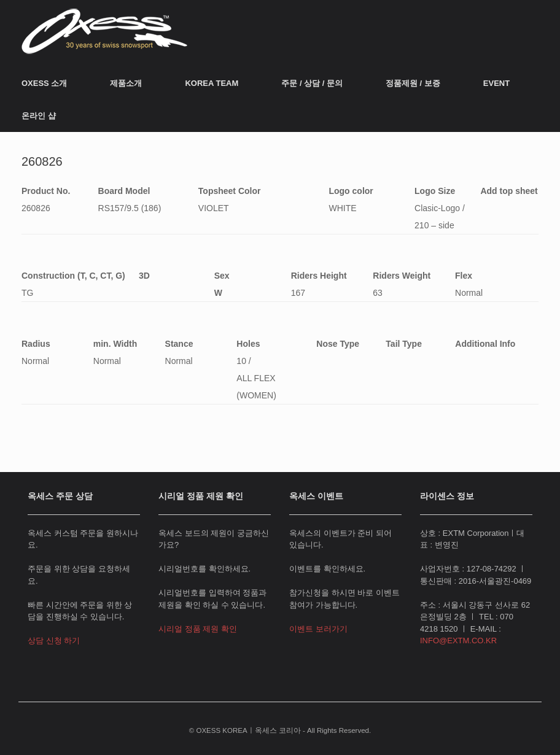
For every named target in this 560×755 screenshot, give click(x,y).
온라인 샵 (39, 116)
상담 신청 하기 (54, 641)
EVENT (496, 83)
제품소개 (126, 83)
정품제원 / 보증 (413, 83)
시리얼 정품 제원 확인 (198, 629)
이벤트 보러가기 (318, 629)
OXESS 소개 (44, 83)
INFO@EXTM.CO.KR (458, 641)
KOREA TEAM (212, 83)
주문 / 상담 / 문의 (312, 83)
